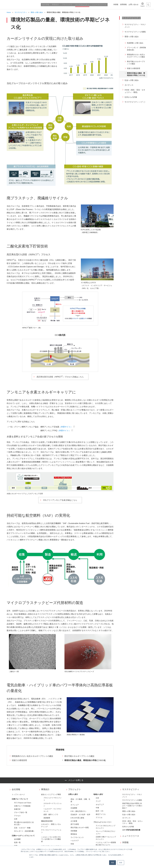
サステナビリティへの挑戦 (132, 800)
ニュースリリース (131, 836)
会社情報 (16, 789)
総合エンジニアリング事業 (51, 794)
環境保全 (74, 834)
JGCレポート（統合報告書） (25, 831)
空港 (72, 844)
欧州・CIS (100, 811)
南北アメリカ (101, 814)
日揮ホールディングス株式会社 (21, 5)
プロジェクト (75, 789)
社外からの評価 (128, 827)
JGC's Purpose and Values (23, 803)
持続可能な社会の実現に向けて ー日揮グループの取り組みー (132, 806)
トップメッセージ (18, 794)
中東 (97, 808)
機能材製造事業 (47, 821)
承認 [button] (113, 863)
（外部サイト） (66, 427)
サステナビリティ (131, 789)
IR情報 (125, 842)
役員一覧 (17, 842)
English (143, 6)
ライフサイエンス (77, 837)
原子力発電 (75, 824)
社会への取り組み (129, 815)
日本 (97, 798)
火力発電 (74, 821)
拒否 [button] (121, 863)
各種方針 (17, 809)
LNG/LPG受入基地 (77, 818)
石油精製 (74, 808)
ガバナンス (126, 818)
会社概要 (17, 839)
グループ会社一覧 (21, 812)
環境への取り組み (129, 811)
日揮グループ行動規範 (22, 806)
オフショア (75, 805)
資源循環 (47, 818)
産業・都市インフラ (51, 815)
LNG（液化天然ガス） (79, 811)
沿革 (16, 819)
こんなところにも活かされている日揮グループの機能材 (51, 839)
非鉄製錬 (74, 831)
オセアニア (100, 805)
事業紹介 (45, 789)
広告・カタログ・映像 (22, 828)
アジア (98, 801)
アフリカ (99, 818)
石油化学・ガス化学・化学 (80, 815)
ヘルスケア (75, 841)
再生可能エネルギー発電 (80, 828)
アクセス (17, 816)
